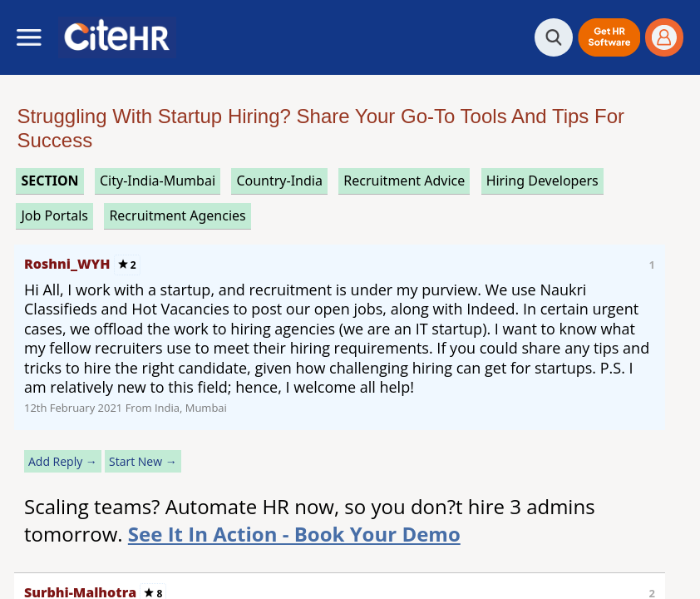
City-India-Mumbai (158, 181)
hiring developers (542, 181)
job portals (54, 215)
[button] (609, 37)
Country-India (279, 181)
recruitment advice (404, 181)
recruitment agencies (177, 215)
